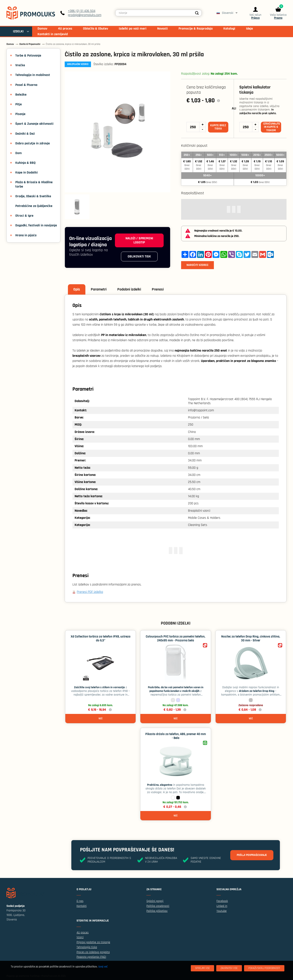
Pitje (19, 104)
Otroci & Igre (24, 216)
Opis (77, 289)
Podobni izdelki (129, 289)
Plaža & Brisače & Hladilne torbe (34, 184)
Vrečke (20, 65)
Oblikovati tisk (139, 256)
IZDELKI (18, 31)
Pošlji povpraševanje (252, 855)
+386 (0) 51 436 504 (82, 11)
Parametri (99, 289)
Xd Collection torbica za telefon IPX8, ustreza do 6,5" (101, 638)
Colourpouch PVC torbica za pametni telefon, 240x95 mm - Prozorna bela (175, 638)
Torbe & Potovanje (28, 56)
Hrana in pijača (26, 235)
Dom (19, 153)
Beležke (21, 95)
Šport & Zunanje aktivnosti (34, 124)
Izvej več (103, 967)
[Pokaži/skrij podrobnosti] (264, 968)
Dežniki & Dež (25, 134)
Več (100, 719)
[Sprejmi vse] (202, 968)
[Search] (197, 13)
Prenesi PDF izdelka (90, 592)
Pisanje (20, 114)
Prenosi (158, 289)
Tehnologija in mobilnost (33, 75)
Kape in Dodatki (27, 173)
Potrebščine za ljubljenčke (34, 206)
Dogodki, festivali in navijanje (36, 225)
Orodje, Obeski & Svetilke (33, 196)
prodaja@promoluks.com (85, 15)
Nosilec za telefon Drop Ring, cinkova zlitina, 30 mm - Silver (251, 638)
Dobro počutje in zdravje (33, 143)
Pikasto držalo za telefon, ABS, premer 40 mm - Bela (176, 736)
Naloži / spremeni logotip (139, 240)
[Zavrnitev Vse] (229, 968)
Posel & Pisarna (26, 85)
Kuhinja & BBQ (25, 163)
